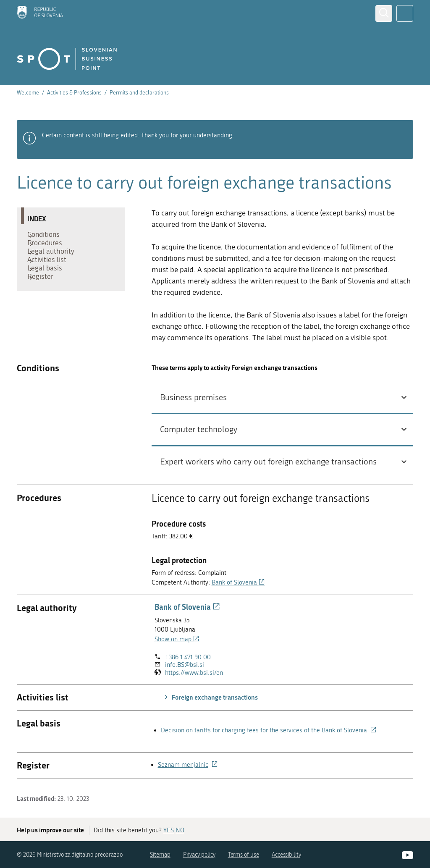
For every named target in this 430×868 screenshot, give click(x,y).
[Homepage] (40, 13)
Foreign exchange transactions (210, 697)
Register (45, 299)
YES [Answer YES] (169, 830)
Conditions (48, 236)
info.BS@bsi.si (185, 665)
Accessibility (286, 855)
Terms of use (244, 855)
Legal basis (49, 287)
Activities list (51, 274)
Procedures (49, 249)
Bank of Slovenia (238, 582)
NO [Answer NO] (180, 830)
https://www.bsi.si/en (194, 673)
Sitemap (160, 855)
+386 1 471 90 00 (188, 657)
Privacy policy (199, 855)
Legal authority (55, 262)
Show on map (177, 639)
